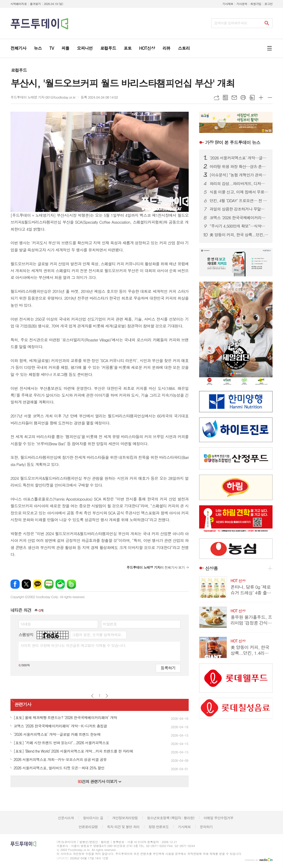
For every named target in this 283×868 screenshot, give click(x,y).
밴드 (71, 584)
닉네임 (26, 624)
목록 (225, 98)
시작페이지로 (19, 4)
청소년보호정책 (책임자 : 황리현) (171, 818)
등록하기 (168, 668)
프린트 (243, 98)
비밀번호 (110, 624)
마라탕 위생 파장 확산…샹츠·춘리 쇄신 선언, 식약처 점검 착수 (239, 167)
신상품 (211, 568)
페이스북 (15, 584)
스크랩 (252, 98)
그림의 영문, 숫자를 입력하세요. (97, 635)
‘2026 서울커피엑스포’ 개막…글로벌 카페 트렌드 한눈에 (239, 158)
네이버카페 (60, 584)
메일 (234, 98)
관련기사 (23, 704)
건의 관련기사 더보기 (99, 781)
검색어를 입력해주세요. (231, 23)
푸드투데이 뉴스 (233, 142)
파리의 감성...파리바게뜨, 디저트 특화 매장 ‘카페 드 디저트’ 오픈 (239, 184)
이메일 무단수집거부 (219, 818)
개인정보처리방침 (125, 818)
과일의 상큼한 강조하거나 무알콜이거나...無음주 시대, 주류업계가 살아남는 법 (239, 209)
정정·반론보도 (159, 827)
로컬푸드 (19, 70)
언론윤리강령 (88, 827)
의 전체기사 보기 (156, 567)
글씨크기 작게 (270, 98)
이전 (92, 696)
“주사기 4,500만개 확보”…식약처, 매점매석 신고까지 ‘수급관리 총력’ (239, 226)
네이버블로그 (49, 584)
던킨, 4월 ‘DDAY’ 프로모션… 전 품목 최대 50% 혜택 (239, 201)
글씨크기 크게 (261, 98)
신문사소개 (66, 818)
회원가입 (256, 4)
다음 (107, 696)
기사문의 (242, 4)
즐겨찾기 (35, 4)
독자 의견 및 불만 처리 (123, 827)
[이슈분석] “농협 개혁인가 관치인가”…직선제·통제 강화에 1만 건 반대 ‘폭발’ (239, 175)
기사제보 (228, 4)
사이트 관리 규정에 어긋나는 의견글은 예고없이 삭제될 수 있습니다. (73, 645)
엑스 (26, 584)
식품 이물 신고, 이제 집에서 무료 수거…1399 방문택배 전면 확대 (239, 192)
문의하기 (206, 827)
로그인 (268, 4)
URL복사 (216, 98)
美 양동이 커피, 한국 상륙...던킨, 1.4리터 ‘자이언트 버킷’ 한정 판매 (239, 235)
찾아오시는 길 (93, 818)
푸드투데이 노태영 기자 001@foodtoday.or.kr (43, 97)
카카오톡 (38, 584)
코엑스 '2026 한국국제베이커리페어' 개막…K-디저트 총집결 (239, 218)
